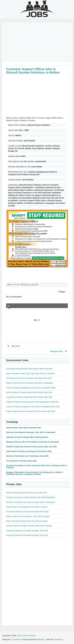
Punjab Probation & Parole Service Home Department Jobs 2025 (32, 402)
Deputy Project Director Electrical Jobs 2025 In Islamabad (29, 383)
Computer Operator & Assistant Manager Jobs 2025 (27, 531)
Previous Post (57, 351)
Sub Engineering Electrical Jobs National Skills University (29, 369)
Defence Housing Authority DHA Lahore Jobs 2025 (27, 493)
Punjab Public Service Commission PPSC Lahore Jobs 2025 (31, 411)
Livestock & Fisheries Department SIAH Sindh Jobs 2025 (29, 397)
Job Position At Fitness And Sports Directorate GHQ (29, 451)
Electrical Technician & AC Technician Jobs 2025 (27, 456)
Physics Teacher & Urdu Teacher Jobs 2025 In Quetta (28, 516)
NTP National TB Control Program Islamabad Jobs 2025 (29, 378)
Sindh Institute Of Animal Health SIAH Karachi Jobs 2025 (29, 392)
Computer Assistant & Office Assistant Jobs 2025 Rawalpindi (31, 497)
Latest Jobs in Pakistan (26, 636)
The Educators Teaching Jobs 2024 (21, 461)
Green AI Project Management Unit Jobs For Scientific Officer (31, 388)
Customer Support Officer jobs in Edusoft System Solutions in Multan (33, 71)
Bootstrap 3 (59, 639)
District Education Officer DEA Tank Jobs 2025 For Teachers (30, 374)
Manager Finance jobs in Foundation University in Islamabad (33, 442)
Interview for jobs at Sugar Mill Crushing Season (27, 437)
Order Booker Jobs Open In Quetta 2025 (24, 428)
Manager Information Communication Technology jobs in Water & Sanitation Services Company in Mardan (35, 473)
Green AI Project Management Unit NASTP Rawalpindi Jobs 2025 (33, 407)
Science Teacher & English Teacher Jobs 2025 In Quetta (29, 526)
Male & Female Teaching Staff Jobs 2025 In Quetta (27, 521)
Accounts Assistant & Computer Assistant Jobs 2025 (27, 512)
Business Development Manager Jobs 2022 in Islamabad (31, 432)
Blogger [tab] (62, 292)
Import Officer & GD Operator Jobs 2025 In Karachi (27, 507)
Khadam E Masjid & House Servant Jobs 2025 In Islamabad (30, 502)
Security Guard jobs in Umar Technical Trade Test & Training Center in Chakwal (37, 466)
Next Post (16, 346)
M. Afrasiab (15, 639)
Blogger (41, 639)
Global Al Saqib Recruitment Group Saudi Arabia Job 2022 (31, 447)
